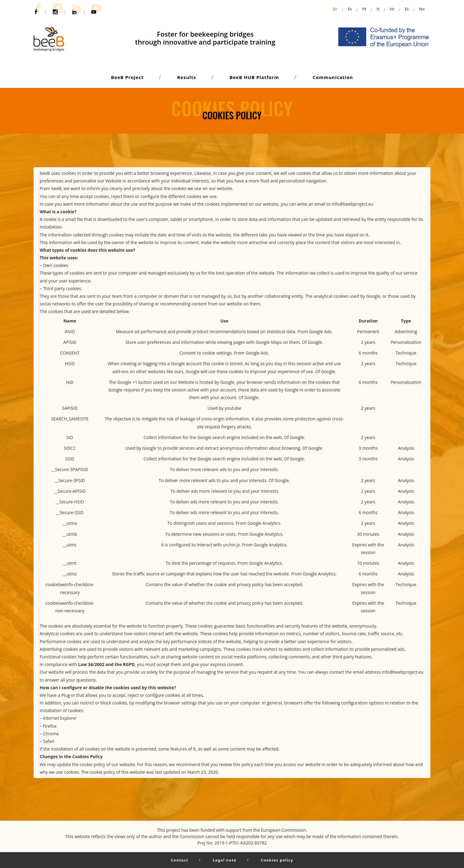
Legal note (225, 860)
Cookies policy (277, 860)
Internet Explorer (60, 718)
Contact (179, 860)
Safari (49, 741)
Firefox (50, 726)
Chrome (51, 734)
